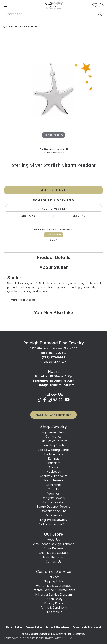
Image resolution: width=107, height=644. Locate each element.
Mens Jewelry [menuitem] (54, 480)
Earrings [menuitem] (54, 458)
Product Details (53, 257)
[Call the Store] (53, 357)
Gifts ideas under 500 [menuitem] (54, 524)
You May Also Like (53, 312)
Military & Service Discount (54, 594)
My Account (54, 612)
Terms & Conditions (54, 608)
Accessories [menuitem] (54, 515)
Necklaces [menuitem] (54, 472)
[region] (53, 89)
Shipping (29, 216)
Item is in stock (53, 235)
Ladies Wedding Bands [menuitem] (53, 450)
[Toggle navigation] (5, 5)
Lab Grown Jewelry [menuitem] (54, 441)
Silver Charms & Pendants (22, 27)
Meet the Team (54, 557)
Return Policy (53, 599)
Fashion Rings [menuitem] (54, 454)
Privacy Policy (54, 603)
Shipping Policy (54, 581)
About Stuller (54, 267)
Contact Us (54, 561)
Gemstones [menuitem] (53, 437)
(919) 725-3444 (53, 152)
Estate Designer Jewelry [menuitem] (53, 507)
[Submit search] (101, 14)
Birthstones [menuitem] (54, 485)
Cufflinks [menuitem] (53, 489)
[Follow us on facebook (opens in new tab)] (45, 400)
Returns (79, 216)
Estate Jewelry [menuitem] (53, 502)
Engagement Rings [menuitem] (54, 432)
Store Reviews (53, 548)
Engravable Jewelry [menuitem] (54, 520)
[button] (95, 5)
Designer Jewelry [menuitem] (53, 498)
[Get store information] (53, 362)
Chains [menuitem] (54, 467)
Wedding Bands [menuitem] (53, 445)
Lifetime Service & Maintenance (53, 590)
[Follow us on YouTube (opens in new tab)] (67, 400)
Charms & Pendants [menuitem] (53, 476)
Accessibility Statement (87, 627)
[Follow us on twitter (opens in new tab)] (61, 400)
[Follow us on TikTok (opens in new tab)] (40, 400)
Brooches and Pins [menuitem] (54, 511)
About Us (53, 540)
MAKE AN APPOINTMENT (53, 415)
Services (54, 577)
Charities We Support (54, 553)
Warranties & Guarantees (54, 586)
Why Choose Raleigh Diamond (54, 544)
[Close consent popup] (71, 638)
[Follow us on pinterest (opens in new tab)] (55, 400)
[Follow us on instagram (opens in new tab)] (50, 400)
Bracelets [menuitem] (53, 463)
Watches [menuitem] (53, 493)
